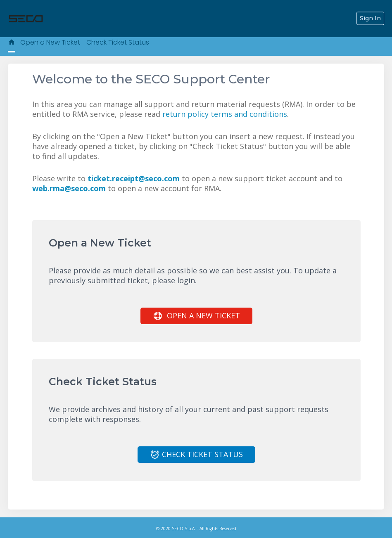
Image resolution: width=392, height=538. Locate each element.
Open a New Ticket (50, 42)
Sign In (370, 18)
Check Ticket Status (118, 42)
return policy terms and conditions (225, 114)
